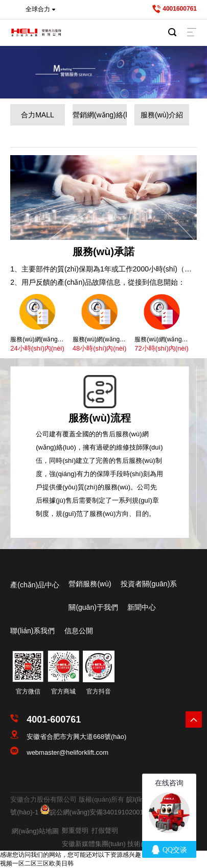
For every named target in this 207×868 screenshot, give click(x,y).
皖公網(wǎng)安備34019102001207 (102, 812)
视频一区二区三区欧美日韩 (37, 863)
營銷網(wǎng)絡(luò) (100, 115)
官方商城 (63, 691)
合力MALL (38, 115)
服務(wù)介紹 (162, 115)
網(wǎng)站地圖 (35, 831)
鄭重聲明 (75, 830)
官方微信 (28, 691)
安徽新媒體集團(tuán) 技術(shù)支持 (116, 844)
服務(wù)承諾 (103, 252)
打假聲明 (105, 830)
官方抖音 (99, 691)
